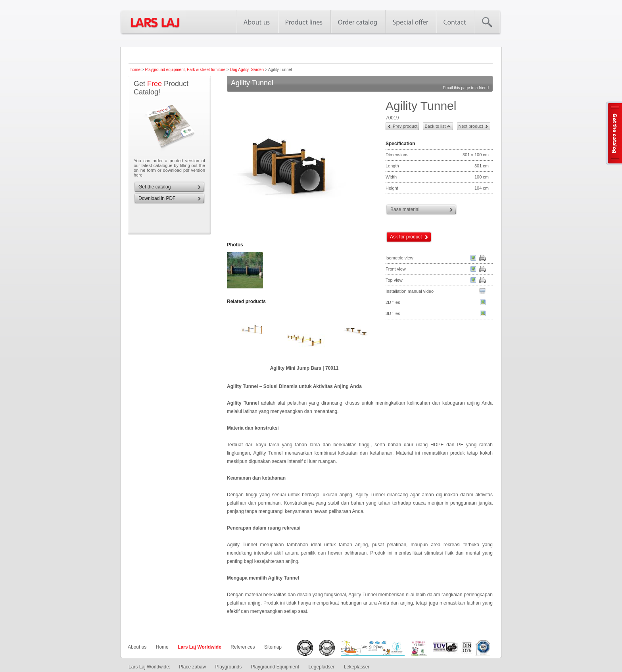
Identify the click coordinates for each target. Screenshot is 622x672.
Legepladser (321, 667)
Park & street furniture (206, 70)
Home (162, 647)
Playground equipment (165, 70)
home (135, 70)
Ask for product (406, 237)
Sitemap (273, 647)
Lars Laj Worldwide (200, 647)
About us (137, 647)
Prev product (405, 126)
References (243, 647)
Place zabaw (192, 667)
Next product (471, 126)
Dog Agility (239, 70)
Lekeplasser (357, 667)
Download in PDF (157, 198)
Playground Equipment (275, 667)
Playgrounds (229, 667)
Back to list (435, 126)
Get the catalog (155, 187)
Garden (257, 70)
